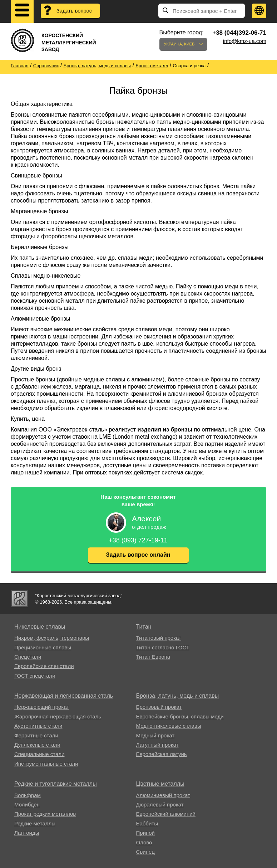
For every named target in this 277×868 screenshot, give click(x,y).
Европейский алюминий (166, 814)
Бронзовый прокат (159, 707)
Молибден (27, 804)
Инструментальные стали (46, 764)
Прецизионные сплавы (43, 647)
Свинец (145, 852)
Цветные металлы (160, 784)
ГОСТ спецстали (35, 676)
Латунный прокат (157, 745)
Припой (145, 833)
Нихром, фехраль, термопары (52, 638)
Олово (144, 842)
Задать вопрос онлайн (138, 555)
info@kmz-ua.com (245, 41)
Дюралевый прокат (160, 804)
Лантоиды (27, 833)
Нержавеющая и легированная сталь (64, 696)
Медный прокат (155, 735)
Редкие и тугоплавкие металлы (56, 784)
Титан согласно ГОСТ (163, 647)
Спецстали (28, 657)
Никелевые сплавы (40, 627)
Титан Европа (153, 657)
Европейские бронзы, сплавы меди (180, 716)
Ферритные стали (36, 735)
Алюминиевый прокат (163, 795)
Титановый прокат (159, 638)
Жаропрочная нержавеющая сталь (58, 716)
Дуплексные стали (37, 745)
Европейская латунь (162, 754)
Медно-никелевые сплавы (169, 726)
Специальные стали (39, 754)
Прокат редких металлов (45, 814)
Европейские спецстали (44, 666)
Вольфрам (28, 795)
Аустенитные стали (38, 726)
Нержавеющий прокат (42, 707)
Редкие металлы (35, 823)
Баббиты (147, 823)
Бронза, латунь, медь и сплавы (178, 696)
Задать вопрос (75, 11)
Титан (144, 627)
